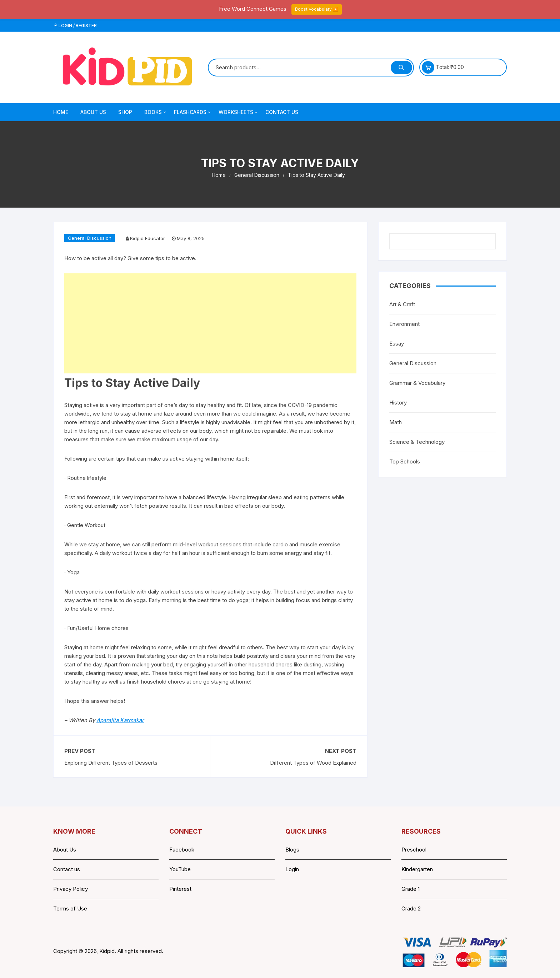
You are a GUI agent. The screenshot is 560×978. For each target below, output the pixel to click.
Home (61, 112)
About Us (93, 112)
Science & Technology (417, 442)
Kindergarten (417, 869)
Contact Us (282, 112)
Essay (397, 344)
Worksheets (239, 112)
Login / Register (75, 26)
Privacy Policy (71, 889)
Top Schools (405, 461)
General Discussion (90, 238)
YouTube (180, 869)
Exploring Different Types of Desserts (111, 763)
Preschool (414, 850)
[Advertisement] (210, 323)
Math (396, 422)
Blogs (292, 850)
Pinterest (180, 889)
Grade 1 (411, 889)
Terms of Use (70, 909)
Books (156, 112)
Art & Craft (402, 304)
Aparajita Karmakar (120, 720)
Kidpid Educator (147, 238)
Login (292, 869)
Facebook (182, 850)
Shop (125, 112)
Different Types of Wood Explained (313, 763)
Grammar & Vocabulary (417, 383)
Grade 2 (411, 909)
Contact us (67, 869)
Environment (404, 324)
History (398, 403)
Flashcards (193, 112)
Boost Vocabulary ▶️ (317, 9)
